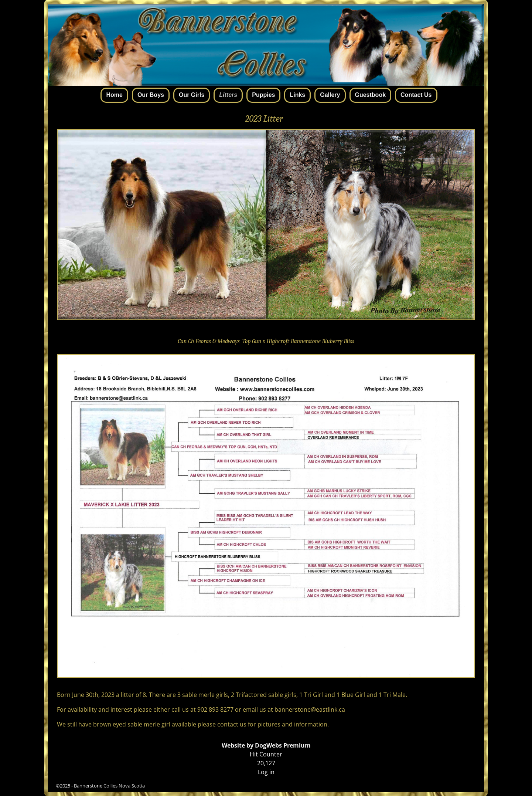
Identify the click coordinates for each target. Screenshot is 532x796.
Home (114, 95)
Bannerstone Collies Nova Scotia (109, 786)
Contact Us (416, 95)
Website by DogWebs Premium (266, 745)
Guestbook (371, 95)
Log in (266, 772)
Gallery (330, 95)
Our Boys (151, 95)
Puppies (263, 95)
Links (297, 95)
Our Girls (192, 95)
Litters (228, 95)
